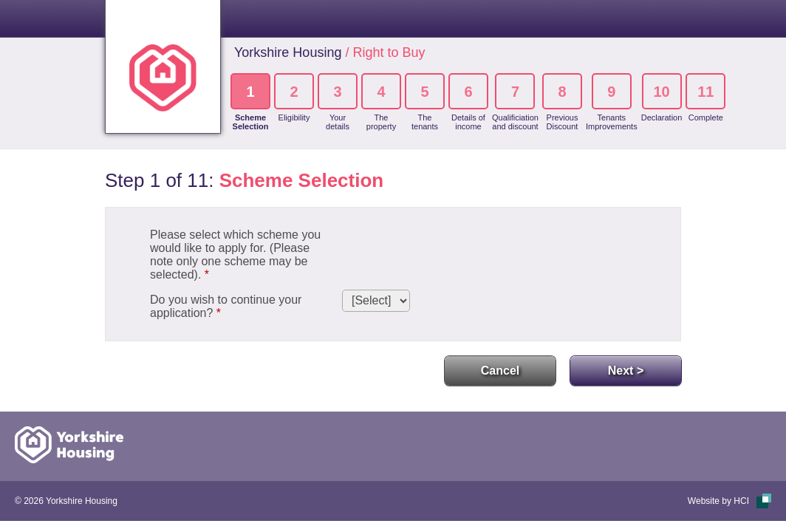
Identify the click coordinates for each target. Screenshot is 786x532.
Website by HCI (718, 501)
